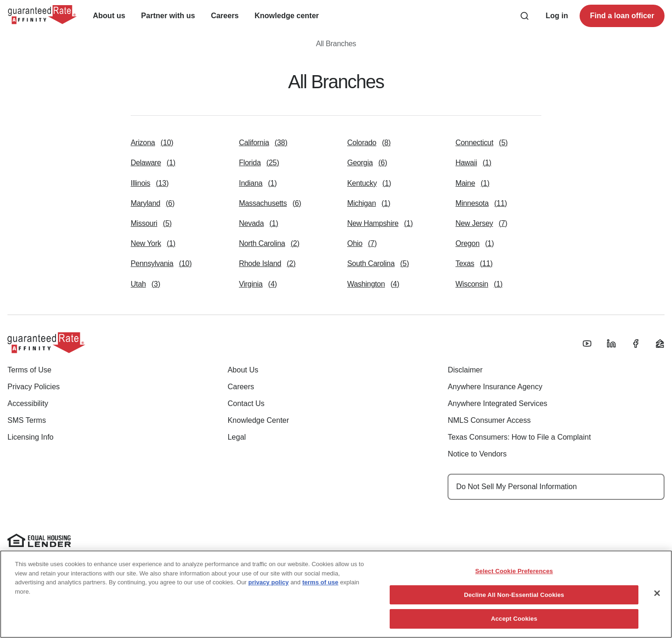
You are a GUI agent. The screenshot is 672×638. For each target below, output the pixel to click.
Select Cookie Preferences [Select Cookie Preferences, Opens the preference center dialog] (514, 604)
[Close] (657, 626)
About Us (243, 370)
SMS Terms (27, 420)
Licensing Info (31, 437)
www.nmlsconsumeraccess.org (217, 566)
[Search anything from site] (525, 16)
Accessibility (28, 403)
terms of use (320, 615)
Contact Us (246, 403)
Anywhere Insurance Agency (495, 387)
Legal (237, 437)
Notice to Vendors (477, 454)
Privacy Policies (34, 387)
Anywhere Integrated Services (497, 403)
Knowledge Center (259, 420)
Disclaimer (465, 370)
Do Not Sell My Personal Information (516, 487)
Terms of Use (29, 370)
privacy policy (269, 615)
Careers (241, 387)
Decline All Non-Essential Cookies (514, 628)
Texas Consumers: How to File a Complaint (519, 437)
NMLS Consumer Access (489, 420)
